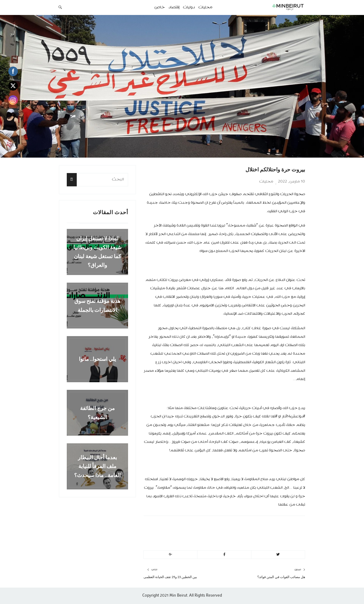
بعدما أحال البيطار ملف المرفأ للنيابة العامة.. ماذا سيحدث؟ (97, 466)
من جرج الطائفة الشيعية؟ (97, 413)
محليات (266, 182)
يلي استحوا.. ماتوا (98, 359)
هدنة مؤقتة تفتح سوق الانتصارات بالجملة (97, 305)
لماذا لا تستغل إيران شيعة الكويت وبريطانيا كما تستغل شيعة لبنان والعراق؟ (97, 252)
